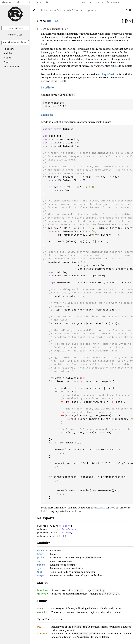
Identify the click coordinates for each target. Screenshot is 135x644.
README (100, 508)
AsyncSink (43, 612)
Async (40, 608)
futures (53, 21)
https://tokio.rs (110, 74)
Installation (48, 88)
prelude (42, 558)
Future (66, 526)
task (40, 572)
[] (124, 21)
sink (39, 561)
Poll (39, 627)
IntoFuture (69, 529)
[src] (129, 21)
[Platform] (38, 2)
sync (40, 568)
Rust (98, 2)
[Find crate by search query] (122, 2)
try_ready (42, 594)
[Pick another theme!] (34, 10)
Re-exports (9, 49)
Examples (47, 115)
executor (42, 551)
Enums (7, 62)
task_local (43, 590)
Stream (66, 532)
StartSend (43, 634)
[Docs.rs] (7, 2)
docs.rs (85, 2)
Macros (7, 58)
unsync (41, 575)
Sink (62, 536)
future (41, 554)
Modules (8, 53)
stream (41, 565)
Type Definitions (12, 67)
